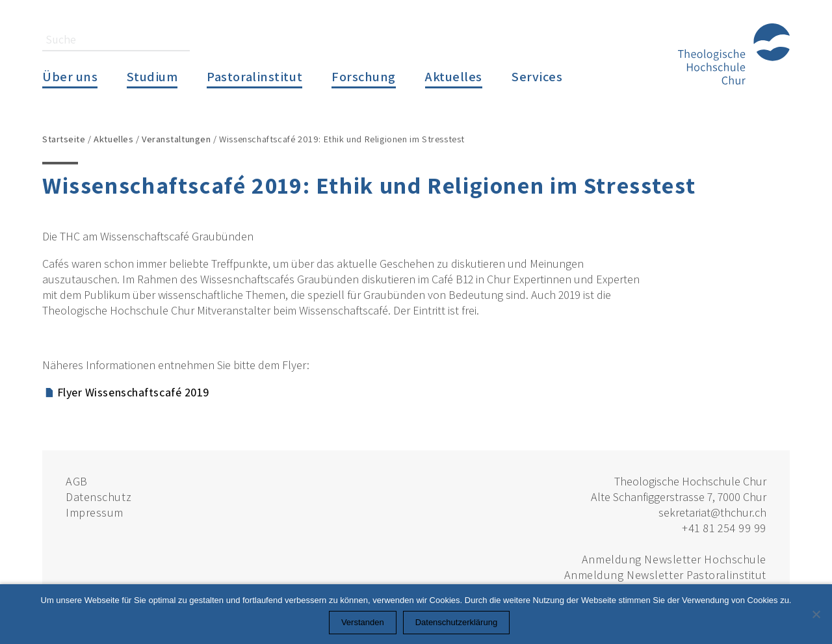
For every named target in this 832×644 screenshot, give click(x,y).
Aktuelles (454, 76)
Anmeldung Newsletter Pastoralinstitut (665, 575)
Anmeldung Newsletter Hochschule (674, 559)
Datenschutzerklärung (456, 622)
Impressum (95, 512)
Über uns (70, 76)
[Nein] (816, 614)
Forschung (364, 76)
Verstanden (363, 622)
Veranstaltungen (176, 139)
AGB (77, 481)
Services (537, 76)
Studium (152, 76)
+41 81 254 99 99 (724, 528)
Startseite (64, 139)
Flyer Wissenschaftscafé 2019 (133, 392)
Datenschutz (98, 497)
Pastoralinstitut (254, 76)
